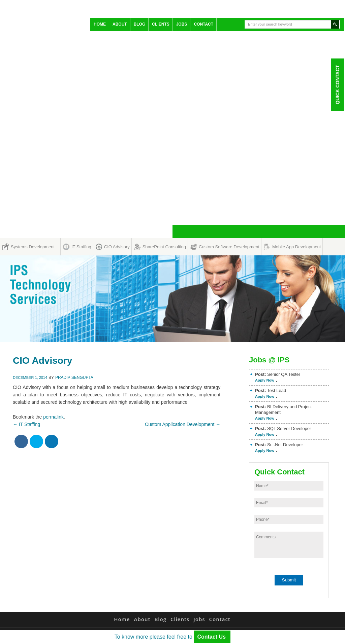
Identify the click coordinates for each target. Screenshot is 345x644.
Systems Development (33, 247)
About (120, 24)
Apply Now (265, 380)
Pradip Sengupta (74, 378)
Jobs (182, 24)
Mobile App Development (297, 247)
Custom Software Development (229, 247)
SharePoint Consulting (164, 247)
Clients (161, 24)
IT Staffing (81, 247)
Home (100, 24)
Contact (203, 24)
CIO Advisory (117, 247)
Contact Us (212, 637)
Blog (140, 24)
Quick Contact (337, 84)
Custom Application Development (183, 424)
